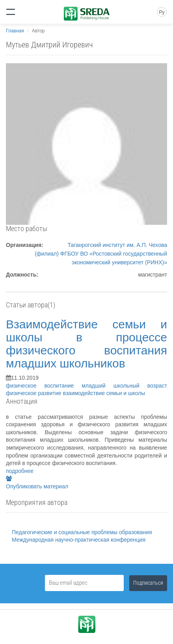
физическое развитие (34, 393)
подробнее (20, 471)
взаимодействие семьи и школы (104, 393)
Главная (15, 31)
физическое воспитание (44, 386)
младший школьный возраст (124, 386)
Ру (162, 12)
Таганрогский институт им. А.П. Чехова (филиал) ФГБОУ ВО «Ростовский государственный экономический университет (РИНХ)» (101, 254)
